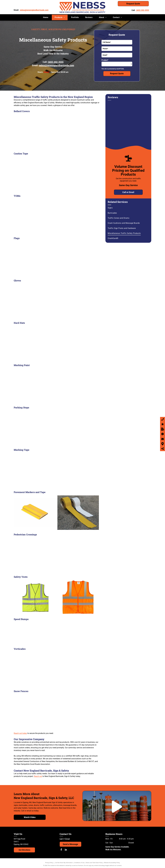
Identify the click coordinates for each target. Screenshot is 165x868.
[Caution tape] (57, 174)
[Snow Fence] (57, 712)
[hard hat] (57, 343)
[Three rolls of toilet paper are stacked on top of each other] (57, 470)
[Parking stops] (57, 428)
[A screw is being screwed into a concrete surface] (57, 633)
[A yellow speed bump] (28, 633)
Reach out (38, 776)
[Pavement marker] (35, 513)
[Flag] (57, 259)
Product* (105, 60)
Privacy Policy (49, 863)
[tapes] (78, 513)
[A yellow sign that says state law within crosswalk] (57, 555)
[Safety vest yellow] (35, 597)
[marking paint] (57, 386)
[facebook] (61, 850)
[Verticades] (57, 669)
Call (61, 839)
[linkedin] (66, 850)
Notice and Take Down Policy (94, 863)
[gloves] (57, 301)
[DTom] (57, 216)
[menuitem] (46, 17)
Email (67, 839)
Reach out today (20, 733)
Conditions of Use (79, 863)
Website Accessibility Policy (112, 863)
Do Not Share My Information (64, 863)
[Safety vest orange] (78, 597)
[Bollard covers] (57, 132)
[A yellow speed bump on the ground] (85, 633)
